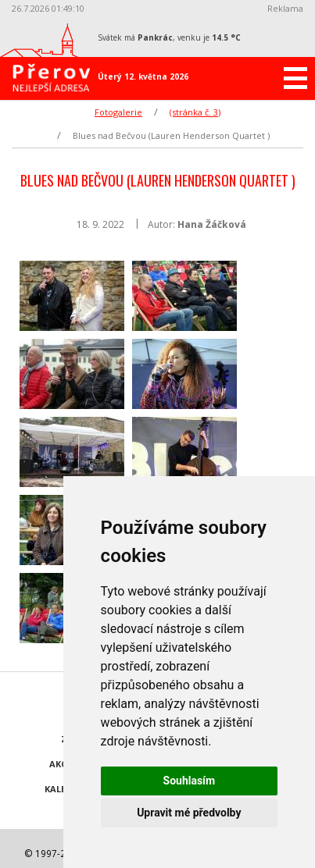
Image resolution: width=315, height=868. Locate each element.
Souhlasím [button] (190, 781)
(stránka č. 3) (195, 112)
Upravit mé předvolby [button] (189, 813)
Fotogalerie (118, 112)
